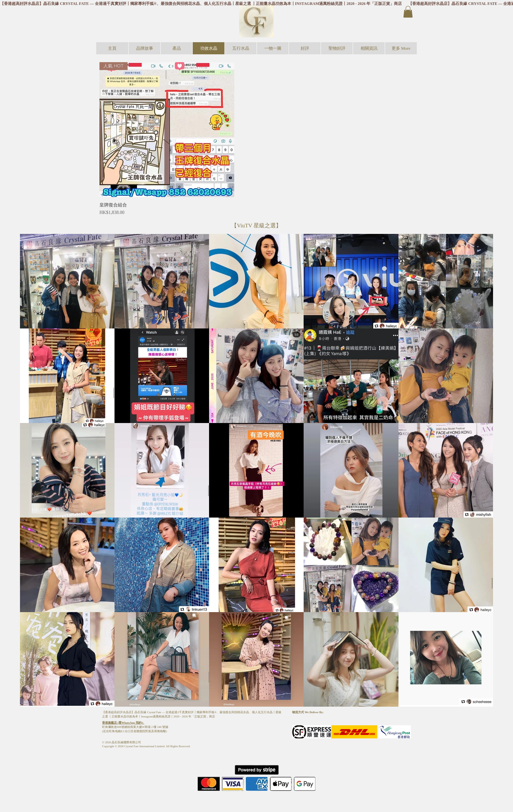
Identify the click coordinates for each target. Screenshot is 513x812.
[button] (408, 12)
